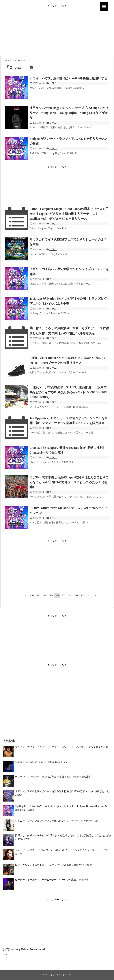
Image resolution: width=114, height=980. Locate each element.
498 (38, 595)
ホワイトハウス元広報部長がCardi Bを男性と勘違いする (68, 78)
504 (76, 595)
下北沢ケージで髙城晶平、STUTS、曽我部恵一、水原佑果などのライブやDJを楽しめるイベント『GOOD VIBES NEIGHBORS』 (69, 392)
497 (32, 595)
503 (70, 595)
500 (51, 595)
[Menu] (104, 7)
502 (64, 595)
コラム (53, 83)
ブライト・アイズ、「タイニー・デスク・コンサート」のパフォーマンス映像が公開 (62, 747)
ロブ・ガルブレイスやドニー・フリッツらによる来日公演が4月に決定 (54, 865)
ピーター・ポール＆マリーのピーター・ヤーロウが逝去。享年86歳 (52, 880)
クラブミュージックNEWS (60, 975)
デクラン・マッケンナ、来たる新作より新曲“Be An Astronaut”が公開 (52, 777)
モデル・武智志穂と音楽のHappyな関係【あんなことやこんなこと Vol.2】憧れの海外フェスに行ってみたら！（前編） (69, 482)
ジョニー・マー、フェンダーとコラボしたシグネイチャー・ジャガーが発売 (57, 821)
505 (82, 595)
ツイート (8, 954)
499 (45, 595)
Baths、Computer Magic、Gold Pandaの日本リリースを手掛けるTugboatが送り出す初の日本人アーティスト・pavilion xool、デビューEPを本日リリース (69, 214)
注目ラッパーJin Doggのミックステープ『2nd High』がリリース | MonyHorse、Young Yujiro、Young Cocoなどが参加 (69, 113)
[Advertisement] (57, 29)
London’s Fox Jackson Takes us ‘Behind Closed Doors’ (42, 762)
